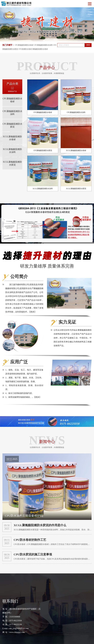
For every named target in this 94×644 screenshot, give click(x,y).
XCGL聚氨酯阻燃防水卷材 (12, 138)
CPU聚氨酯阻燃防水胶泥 (12, 125)
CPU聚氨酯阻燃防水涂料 (43, 45)
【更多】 (32, 312)
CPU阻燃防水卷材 (25, 49)
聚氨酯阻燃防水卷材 (40, 49)
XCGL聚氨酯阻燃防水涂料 (12, 151)
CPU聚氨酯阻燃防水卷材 (24, 45)
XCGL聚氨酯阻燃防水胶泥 (12, 163)
